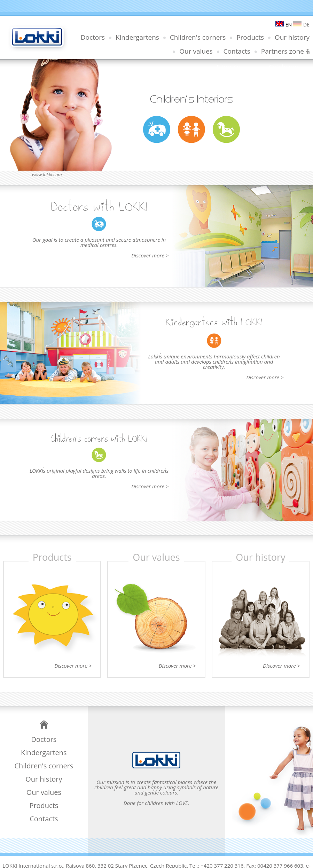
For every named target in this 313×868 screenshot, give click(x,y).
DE (301, 25)
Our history (292, 37)
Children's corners (198, 37)
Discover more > (150, 255)
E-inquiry (229, 67)
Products (250, 37)
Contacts (237, 51)
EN (284, 25)
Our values (196, 51)
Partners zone (285, 51)
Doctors (93, 37)
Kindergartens (137, 37)
